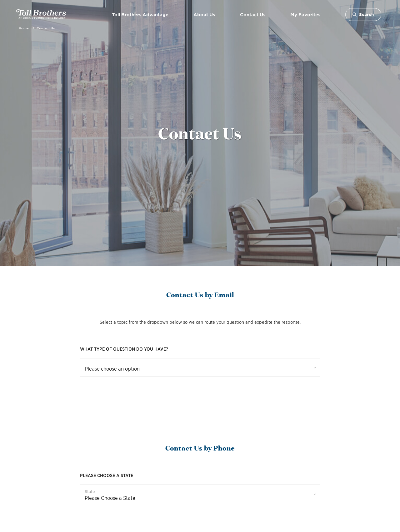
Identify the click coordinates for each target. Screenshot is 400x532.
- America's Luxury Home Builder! (41, 14)
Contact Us (253, 15)
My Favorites (305, 15)
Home (24, 28)
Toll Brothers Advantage (140, 15)
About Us (204, 15)
